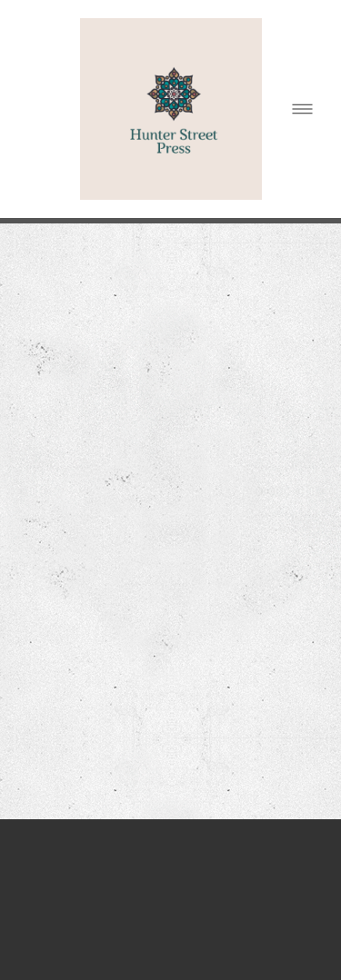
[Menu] (302, 109)
